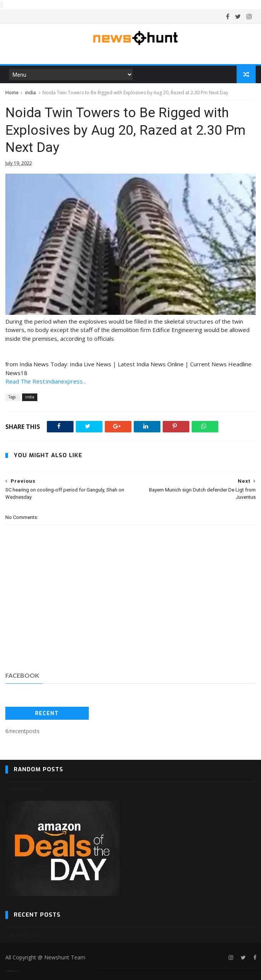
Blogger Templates (17, 971)
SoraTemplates (10, 971)
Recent (47, 713)
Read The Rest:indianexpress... (46, 381)
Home (12, 92)
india (30, 92)
